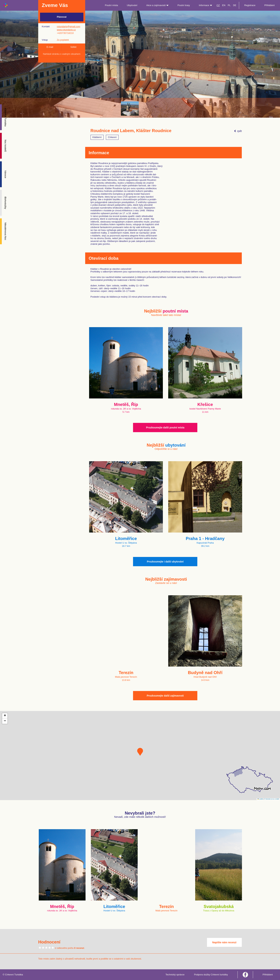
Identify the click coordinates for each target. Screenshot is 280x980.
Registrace (250, 5)
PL (229, 5)
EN (224, 5)
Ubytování (132, 5)
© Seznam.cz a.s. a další (272, 799)
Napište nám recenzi (224, 942)
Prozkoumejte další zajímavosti (165, 696)
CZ (218, 5)
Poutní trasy (184, 5)
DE (235, 5)
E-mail (50, 47)
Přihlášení (269, 5)
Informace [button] (205, 5)
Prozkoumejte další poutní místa (165, 428)
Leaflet (260, 799)
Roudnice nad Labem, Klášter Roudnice (131, 131)
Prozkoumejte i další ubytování (165, 562)
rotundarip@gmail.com (68, 26)
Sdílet (73, 47)
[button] (140, 752)
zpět (238, 131)
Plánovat (62, 17)
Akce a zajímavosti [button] (157, 5)
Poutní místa (111, 5)
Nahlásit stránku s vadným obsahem (62, 54)
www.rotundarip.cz (66, 30)
